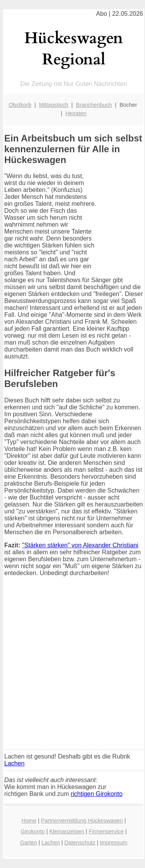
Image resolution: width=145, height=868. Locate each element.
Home (29, 821)
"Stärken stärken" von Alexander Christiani (80, 545)
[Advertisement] (72, 668)
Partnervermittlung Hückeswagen (82, 821)
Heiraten (76, 113)
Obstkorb (20, 105)
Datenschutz (80, 843)
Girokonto (32, 831)
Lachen (14, 763)
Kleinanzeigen (67, 831)
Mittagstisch (54, 105)
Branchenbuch (94, 105)
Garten (29, 843)
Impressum (113, 843)
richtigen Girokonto (97, 794)
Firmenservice (106, 831)
